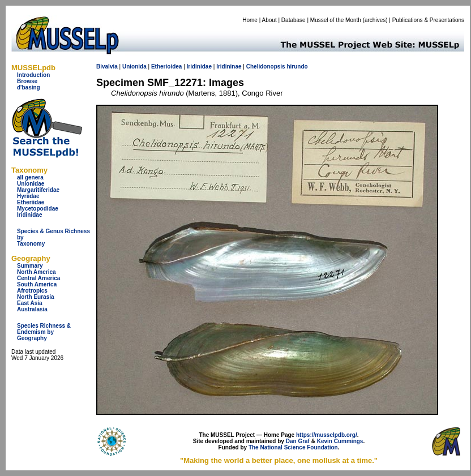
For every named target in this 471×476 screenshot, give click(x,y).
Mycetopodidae (38, 209)
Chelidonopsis (266, 67)
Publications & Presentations (428, 20)
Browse (27, 81)
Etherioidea (166, 67)
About (269, 20)
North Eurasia (36, 297)
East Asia (30, 303)
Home (250, 20)
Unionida (134, 67)
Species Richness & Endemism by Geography (44, 332)
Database (294, 20)
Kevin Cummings (340, 441)
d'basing (29, 87)
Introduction (33, 75)
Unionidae (31, 184)
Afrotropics (32, 291)
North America (37, 272)
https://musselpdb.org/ (327, 435)
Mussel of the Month (336, 20)
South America (37, 284)
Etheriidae (31, 202)
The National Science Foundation (293, 447)
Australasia (32, 309)
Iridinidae (29, 215)
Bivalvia (107, 67)
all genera (30, 177)
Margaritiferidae (38, 190)
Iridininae (229, 67)
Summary (30, 266)
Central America (38, 278)
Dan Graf (298, 441)
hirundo (297, 67)
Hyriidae (28, 196)
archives (375, 20)
